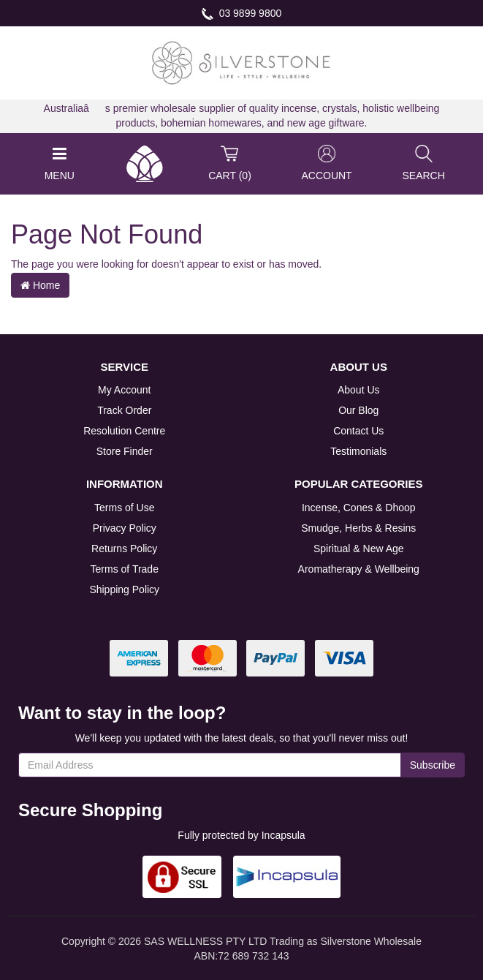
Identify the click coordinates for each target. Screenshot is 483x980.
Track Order (124, 410)
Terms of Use (124, 508)
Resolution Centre (124, 431)
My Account (124, 390)
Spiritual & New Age (359, 549)
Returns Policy (124, 549)
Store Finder (125, 451)
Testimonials (358, 451)
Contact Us (358, 431)
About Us (359, 390)
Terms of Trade (125, 569)
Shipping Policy (124, 589)
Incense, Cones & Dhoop (359, 508)
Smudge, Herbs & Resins (358, 528)
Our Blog (358, 410)
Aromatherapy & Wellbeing (359, 569)
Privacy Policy (125, 528)
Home (40, 285)
